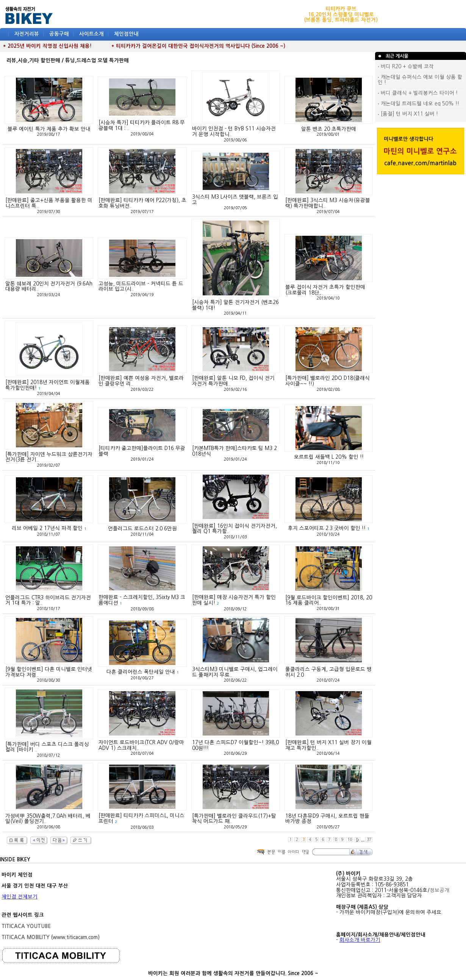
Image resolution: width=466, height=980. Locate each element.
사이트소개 (91, 34)
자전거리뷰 (27, 34)
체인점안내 (126, 34)
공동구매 (59, 34)
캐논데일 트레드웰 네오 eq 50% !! (418, 104)
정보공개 (439, 890)
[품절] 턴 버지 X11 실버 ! (408, 114)
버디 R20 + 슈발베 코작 (406, 67)
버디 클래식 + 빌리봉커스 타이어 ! (418, 93)
